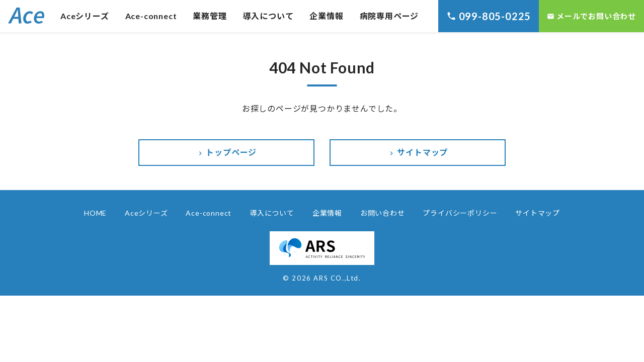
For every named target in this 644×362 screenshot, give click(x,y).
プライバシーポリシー (460, 213)
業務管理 (210, 16)
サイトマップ (418, 152)
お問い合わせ (383, 213)
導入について (268, 16)
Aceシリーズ (85, 16)
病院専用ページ (389, 16)
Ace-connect (151, 16)
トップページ (227, 152)
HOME (95, 213)
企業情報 (326, 16)
